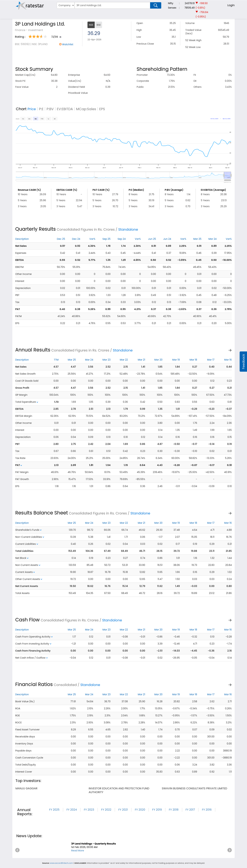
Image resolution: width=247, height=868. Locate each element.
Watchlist (68, 44)
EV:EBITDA (65, 109)
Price (32, 109)
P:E (41, 109)
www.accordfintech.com (61, 863)
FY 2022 (106, 810)
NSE (91, 25)
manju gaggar (26, 788)
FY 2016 (207, 810)
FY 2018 (174, 810)
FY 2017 (190, 810)
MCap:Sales (86, 109)
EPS (102, 109)
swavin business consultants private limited (194, 788)
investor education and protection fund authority (119, 790)
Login (231, 5)
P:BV (50, 109)
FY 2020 (140, 810)
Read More (78, 851)
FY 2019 (157, 810)
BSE (99, 25)
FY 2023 (89, 810)
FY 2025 (54, 810)
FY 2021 (123, 810)
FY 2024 (72, 810)
